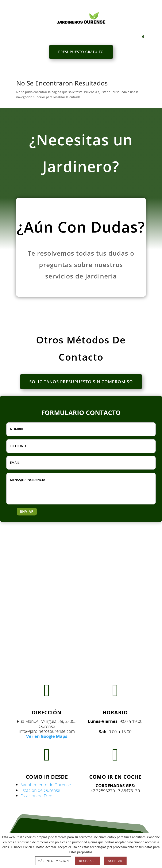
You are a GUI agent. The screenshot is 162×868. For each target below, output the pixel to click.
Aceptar (115, 861)
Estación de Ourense (40, 790)
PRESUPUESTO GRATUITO (81, 52)
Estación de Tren (36, 796)
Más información (53, 861)
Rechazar (87, 861)
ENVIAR (27, 512)
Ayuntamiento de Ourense (46, 785)
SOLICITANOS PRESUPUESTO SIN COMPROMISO (81, 382)
